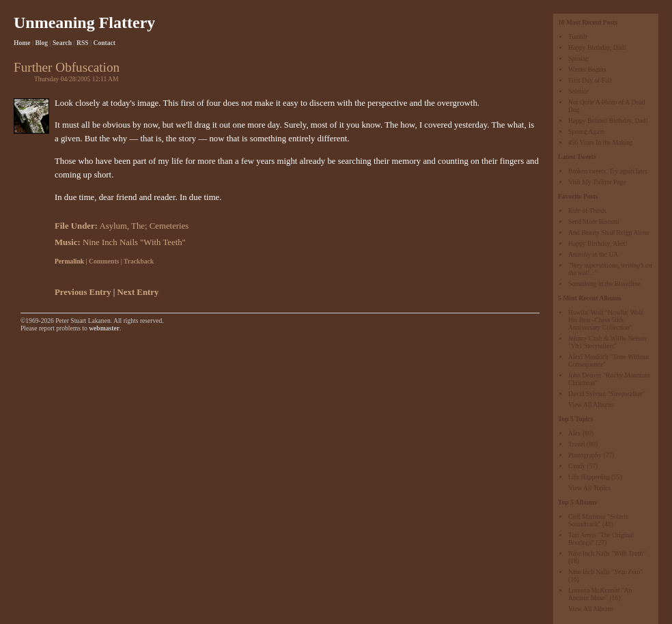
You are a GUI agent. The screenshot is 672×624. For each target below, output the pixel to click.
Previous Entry (83, 292)
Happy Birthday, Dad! (597, 47)
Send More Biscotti (594, 222)
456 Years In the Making (601, 142)
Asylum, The (122, 226)
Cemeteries (169, 226)
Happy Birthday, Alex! (598, 243)
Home (22, 43)
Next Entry (138, 292)
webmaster (104, 328)
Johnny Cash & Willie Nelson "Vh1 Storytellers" (607, 342)
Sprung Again (586, 131)
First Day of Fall (590, 80)
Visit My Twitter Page (597, 182)
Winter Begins (587, 69)
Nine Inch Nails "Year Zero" (605, 572)
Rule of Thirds (587, 211)
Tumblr (578, 37)
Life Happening (589, 477)
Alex (575, 433)
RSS (83, 43)
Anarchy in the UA (593, 254)
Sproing (578, 58)
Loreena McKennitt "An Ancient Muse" (600, 594)
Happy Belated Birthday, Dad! (608, 120)
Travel (577, 444)
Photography (585, 455)
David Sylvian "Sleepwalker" (607, 394)
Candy (577, 466)
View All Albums (591, 405)
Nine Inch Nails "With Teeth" (607, 553)
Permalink (69, 261)
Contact (105, 43)
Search (62, 43)
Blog (41, 43)
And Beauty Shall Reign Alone (609, 232)
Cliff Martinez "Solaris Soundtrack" (598, 520)
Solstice (578, 91)
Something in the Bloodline (604, 284)
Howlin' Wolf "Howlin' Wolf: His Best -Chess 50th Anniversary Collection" (606, 320)
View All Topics (589, 488)
